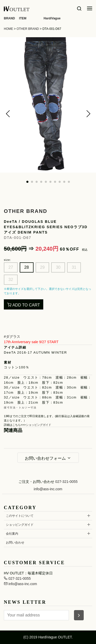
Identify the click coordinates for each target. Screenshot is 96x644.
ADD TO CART (24, 305)
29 (42, 267)
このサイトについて (20, 516)
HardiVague (52, 18)
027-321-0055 (66, 482)
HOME (8, 29)
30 (58, 267)
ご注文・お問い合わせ (36, 482)
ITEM (23, 18)
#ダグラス (12, 337)
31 (74, 267)
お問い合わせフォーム (48, 458)
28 (27, 267)
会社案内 (12, 534)
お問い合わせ (15, 543)
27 (11, 267)
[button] (8, 114)
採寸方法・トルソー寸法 (20, 408)
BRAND (9, 18)
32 (11, 280)
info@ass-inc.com (48, 489)
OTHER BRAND (28, 29)
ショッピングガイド (39, 425)
